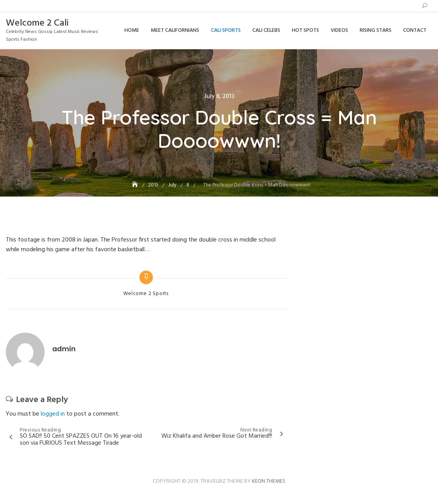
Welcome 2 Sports (146, 294)
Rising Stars (376, 30)
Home (132, 30)
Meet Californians (175, 30)
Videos (339, 30)
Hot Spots (305, 30)
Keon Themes (269, 481)
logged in (53, 414)
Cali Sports (226, 30)
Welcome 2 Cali (37, 23)
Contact (415, 30)
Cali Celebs (266, 30)
